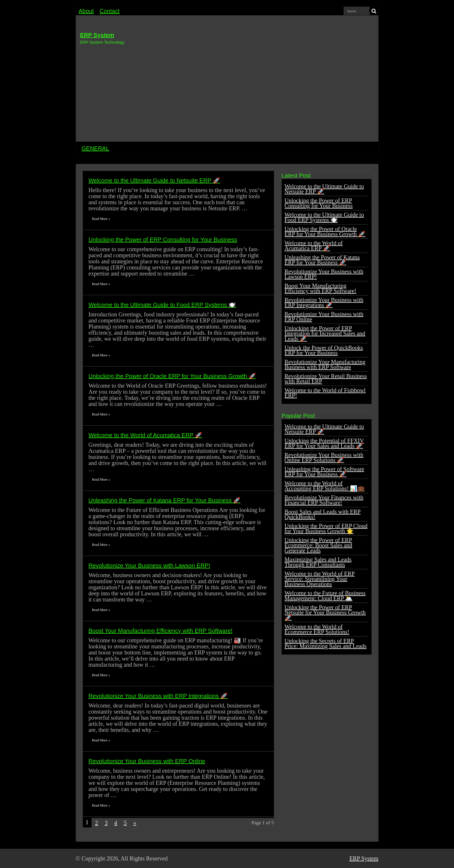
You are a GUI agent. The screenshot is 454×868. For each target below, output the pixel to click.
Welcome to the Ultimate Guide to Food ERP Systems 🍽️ (162, 305)
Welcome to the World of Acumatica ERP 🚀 (145, 435)
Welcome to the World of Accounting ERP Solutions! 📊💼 (325, 486)
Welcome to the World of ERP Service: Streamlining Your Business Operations (320, 579)
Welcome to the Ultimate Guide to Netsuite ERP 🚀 (154, 180)
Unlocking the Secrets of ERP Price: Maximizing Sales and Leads (326, 643)
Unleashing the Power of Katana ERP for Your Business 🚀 (165, 500)
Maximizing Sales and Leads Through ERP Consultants (318, 562)
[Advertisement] (227, 92)
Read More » (101, 219)
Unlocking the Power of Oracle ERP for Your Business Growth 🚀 (172, 376)
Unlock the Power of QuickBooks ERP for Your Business (324, 350)
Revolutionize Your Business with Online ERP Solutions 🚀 (324, 457)
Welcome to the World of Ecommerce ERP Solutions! (317, 629)
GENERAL (96, 148)
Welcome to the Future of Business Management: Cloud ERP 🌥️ (325, 596)
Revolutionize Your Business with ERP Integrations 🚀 (158, 696)
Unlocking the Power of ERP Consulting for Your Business (163, 240)
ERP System (97, 35)
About (86, 11)
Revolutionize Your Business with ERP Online (147, 761)
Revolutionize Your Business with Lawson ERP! (149, 566)
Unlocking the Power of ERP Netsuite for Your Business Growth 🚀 (325, 612)
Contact (110, 11)
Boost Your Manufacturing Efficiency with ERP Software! (161, 631)
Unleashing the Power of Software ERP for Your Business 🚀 (325, 472)
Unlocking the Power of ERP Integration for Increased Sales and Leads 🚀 (325, 333)
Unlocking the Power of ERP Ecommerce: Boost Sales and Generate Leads (318, 545)
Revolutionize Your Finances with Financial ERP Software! (324, 500)
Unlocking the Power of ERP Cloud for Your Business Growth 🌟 (326, 528)
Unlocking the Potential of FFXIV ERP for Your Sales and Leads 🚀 (324, 443)
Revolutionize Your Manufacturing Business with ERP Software (325, 364)
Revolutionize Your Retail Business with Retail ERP (326, 379)
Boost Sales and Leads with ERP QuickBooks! (323, 514)
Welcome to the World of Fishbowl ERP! (325, 393)
